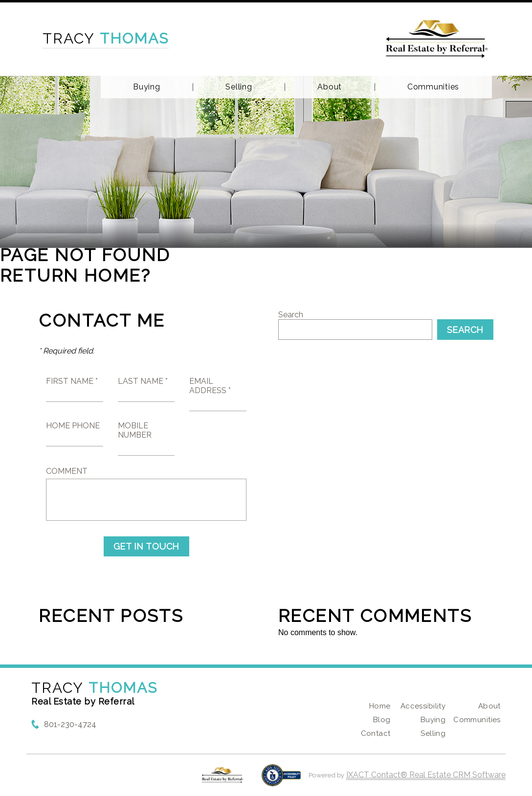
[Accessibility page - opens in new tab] (281, 780)
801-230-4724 (70, 724)
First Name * (72, 381)
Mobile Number (135, 430)
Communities (433, 87)
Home (380, 706)
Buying (147, 87)
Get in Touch (146, 546)
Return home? (76, 275)
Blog (382, 720)
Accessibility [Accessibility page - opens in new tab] (423, 706)
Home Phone (73, 426)
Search (291, 315)
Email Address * (210, 386)
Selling (239, 87)
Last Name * (143, 381)
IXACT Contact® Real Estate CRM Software (426, 775)
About (330, 87)
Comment (67, 471)
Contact (376, 733)
